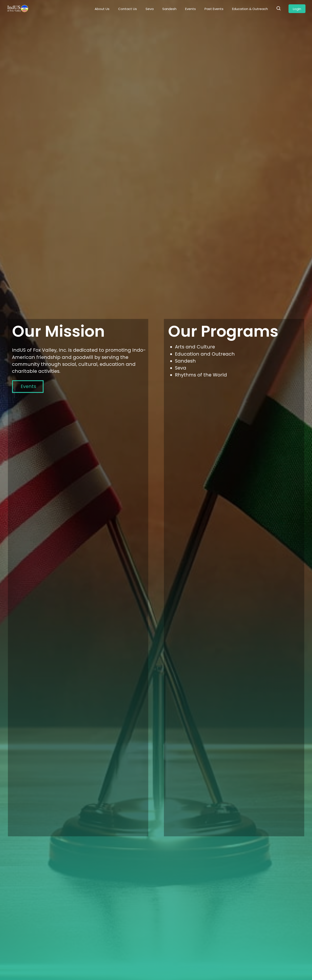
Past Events (214, 9)
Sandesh (169, 9)
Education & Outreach (250, 9)
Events (190, 9)
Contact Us (127, 9)
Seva (150, 9)
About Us (102, 9)
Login (297, 9)
